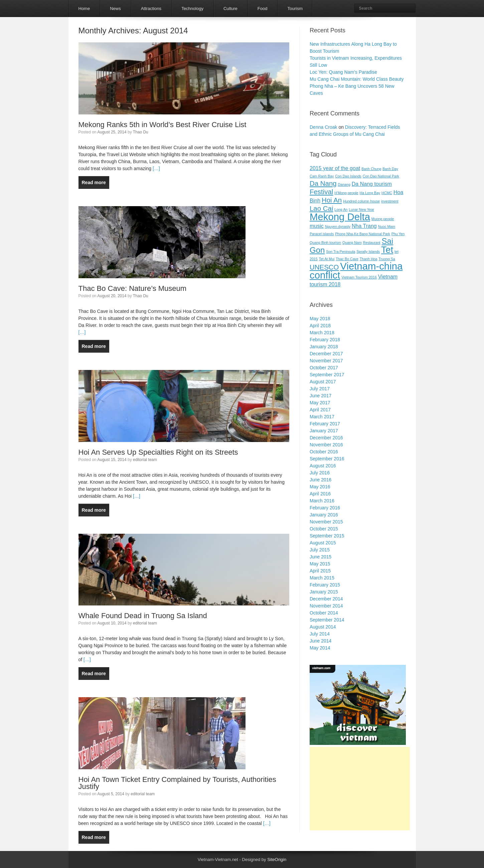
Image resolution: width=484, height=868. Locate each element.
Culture (230, 9)
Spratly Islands (368, 252)
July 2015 (320, 550)
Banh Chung (371, 169)
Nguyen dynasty (338, 227)
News (115, 9)
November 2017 (326, 361)
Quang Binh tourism (325, 243)
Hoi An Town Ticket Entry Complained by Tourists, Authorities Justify (177, 783)
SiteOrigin (277, 859)
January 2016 (324, 515)
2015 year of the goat (335, 168)
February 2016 (325, 508)
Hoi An (332, 200)
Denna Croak (324, 127)
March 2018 (322, 333)
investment (390, 201)
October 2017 (324, 368)
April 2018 (320, 326)
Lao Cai (321, 208)
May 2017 (320, 403)
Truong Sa (387, 259)
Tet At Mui (327, 259)
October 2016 (324, 452)
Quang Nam (352, 243)
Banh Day (390, 169)
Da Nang (323, 183)
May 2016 (320, 487)
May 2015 (320, 564)
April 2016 (320, 494)
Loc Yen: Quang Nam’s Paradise (343, 72)
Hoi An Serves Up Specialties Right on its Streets (158, 452)
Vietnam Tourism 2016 (359, 277)
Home (84, 9)
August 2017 (323, 382)
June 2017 (320, 396)
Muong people (383, 219)
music (317, 226)
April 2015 (320, 571)
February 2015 (325, 585)
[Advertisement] (360, 789)
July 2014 (320, 634)
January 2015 (324, 592)
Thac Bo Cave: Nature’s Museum (133, 288)
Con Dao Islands (348, 176)
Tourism (295, 9)
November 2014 (326, 606)
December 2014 (326, 599)
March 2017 (322, 417)
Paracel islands (322, 234)
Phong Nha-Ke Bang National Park (363, 234)
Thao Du (141, 132)
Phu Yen (398, 234)
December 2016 (326, 438)
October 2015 (324, 529)
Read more (94, 182)
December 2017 (326, 354)
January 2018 (324, 347)
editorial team (145, 460)
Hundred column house (361, 201)
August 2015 (323, 543)
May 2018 (320, 319)
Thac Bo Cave (347, 259)
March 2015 (322, 578)
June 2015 (320, 557)
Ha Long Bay (370, 193)
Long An (341, 209)
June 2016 (320, 480)
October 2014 (324, 613)
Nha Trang (364, 226)
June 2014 (320, 641)
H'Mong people (346, 193)
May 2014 (320, 648)
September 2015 (327, 536)
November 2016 (326, 445)
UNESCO (324, 267)
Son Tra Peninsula (341, 252)
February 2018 (325, 340)
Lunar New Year (361, 209)
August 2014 (323, 627)
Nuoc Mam (387, 227)
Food (263, 9)
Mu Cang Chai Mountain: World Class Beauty (357, 79)
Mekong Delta (340, 217)
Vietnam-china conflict (356, 271)
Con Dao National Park (381, 176)
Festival (321, 192)
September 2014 (327, 620)
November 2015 (326, 522)
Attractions (151, 9)
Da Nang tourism (372, 184)
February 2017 (325, 424)
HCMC (387, 193)
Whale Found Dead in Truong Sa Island (143, 616)
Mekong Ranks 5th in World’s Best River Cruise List (163, 125)
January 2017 (324, 431)
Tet (387, 250)
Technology (192, 9)
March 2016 (322, 501)
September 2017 (327, 375)
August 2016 (323, 466)
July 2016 (320, 473)
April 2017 (320, 410)
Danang (344, 184)
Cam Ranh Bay (322, 176)
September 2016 (327, 459)
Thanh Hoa (369, 259)
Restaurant (371, 243)
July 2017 (320, 389)
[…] (156, 168)
